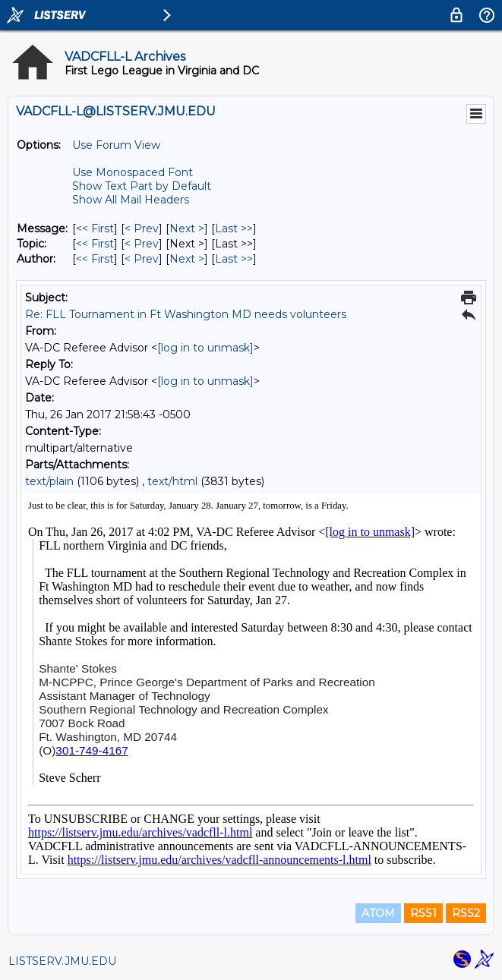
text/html (172, 481)
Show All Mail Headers (131, 200)
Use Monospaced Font (133, 172)
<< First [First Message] (95, 228)
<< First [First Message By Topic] (95, 244)
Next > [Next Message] (187, 228)
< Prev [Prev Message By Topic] (142, 244)
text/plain (49, 481)
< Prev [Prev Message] (142, 228)
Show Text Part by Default (142, 186)
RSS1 (423, 913)
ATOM (378, 913)
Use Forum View (116, 145)
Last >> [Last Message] (234, 228)
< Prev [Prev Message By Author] (142, 259)
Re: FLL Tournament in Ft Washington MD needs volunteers (186, 314)
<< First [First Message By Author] (95, 259)
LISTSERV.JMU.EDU (62, 961)
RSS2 (466, 913)
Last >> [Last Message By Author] (234, 259)
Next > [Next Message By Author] (187, 259)
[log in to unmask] (205, 348)
